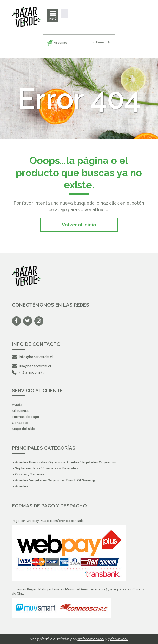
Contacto (20, 423)
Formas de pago (26, 417)
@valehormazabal (90, 639)
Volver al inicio (79, 225)
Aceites (22, 486)
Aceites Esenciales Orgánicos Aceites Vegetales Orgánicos (65, 462)
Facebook (17, 321)
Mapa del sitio (24, 429)
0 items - (102, 42)
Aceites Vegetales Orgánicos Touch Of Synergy (55, 480)
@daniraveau (118, 639)
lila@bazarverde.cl (32, 366)
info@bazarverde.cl (33, 357)
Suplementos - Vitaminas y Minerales (47, 468)
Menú (53, 19)
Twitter (28, 321)
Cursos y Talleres (30, 474)
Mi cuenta (20, 411)
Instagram (39, 321)
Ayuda (17, 405)
